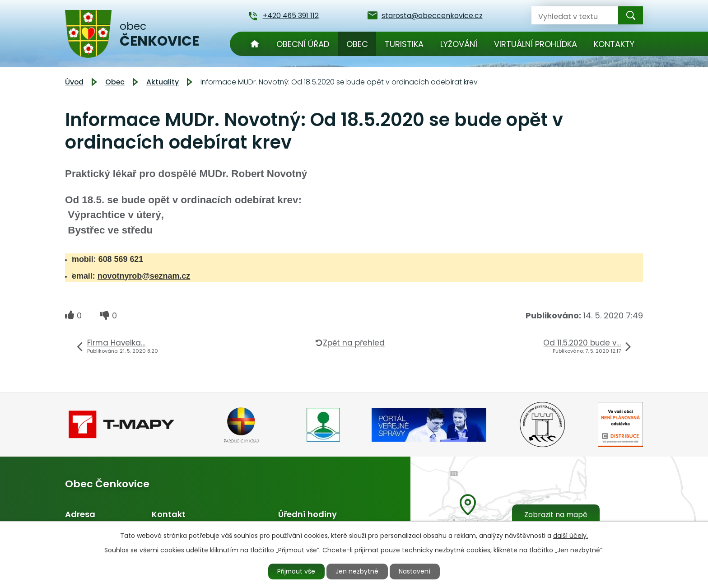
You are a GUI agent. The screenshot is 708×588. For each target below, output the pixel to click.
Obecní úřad (303, 44)
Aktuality (163, 82)
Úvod (255, 44)
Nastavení (416, 571)
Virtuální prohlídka (536, 44)
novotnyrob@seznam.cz (144, 276)
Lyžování (459, 44)
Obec (357, 44)
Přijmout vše (296, 571)
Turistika (404, 44)
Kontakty (614, 44)
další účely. (571, 535)
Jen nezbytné (358, 571)
